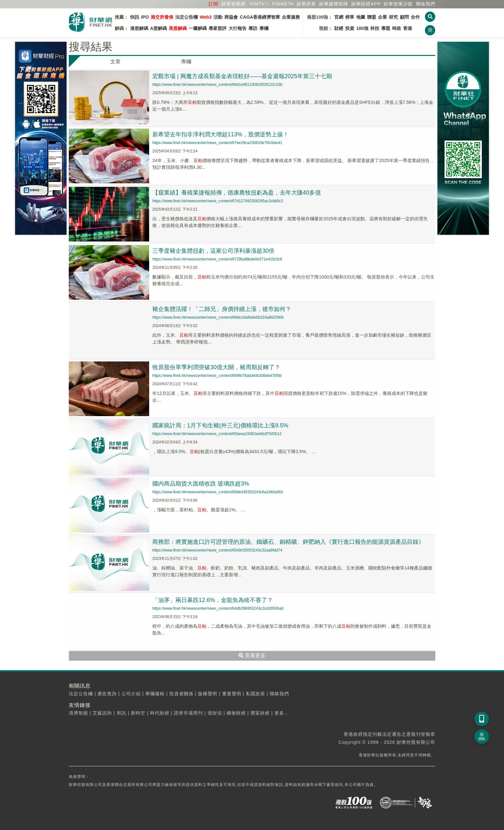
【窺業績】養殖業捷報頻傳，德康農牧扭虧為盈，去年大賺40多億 (237, 193)
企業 (382, 17)
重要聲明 (232, 694)
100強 (362, 28)
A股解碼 (158, 28)
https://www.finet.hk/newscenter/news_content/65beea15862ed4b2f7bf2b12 (217, 434)
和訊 (122, 713)
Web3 (206, 17)
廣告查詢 (107, 694)
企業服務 (291, 17)
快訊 (135, 17)
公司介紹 (131, 694)
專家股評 (218, 28)
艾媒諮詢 (102, 713)
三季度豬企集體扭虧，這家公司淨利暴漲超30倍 (213, 251)
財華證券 (306, 4)
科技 (375, 28)
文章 (115, 62)
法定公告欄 (186, 17)
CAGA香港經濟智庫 (260, 17)
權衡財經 (236, 713)
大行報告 (238, 28)
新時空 (138, 713)
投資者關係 (181, 694)
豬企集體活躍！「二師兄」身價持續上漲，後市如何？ (222, 309)
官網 (339, 17)
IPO (145, 17)
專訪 (253, 28)
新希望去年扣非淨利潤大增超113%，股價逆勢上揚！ (221, 134)
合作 (415, 17)
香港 (408, 28)
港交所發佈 (162, 17)
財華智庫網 (234, 4)
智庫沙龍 (398, 4)
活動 (218, 17)
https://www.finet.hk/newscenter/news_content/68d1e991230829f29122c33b (217, 85)
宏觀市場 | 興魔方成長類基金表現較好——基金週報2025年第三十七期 (242, 76)
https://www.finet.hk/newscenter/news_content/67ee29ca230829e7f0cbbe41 (217, 143)
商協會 (231, 17)
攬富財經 (260, 713)
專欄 (264, 28)
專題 (386, 28)
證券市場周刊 (188, 713)
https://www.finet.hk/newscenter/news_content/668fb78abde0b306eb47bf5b (217, 376)
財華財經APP (366, 4)
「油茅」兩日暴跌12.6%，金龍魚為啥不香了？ (213, 600)
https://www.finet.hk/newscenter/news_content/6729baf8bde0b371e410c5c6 (217, 259)
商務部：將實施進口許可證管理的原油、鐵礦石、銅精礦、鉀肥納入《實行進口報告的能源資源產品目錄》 (288, 542)
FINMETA (283, 4)
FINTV (258, 4)
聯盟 (372, 17)
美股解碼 (178, 28)
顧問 (404, 17)
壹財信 (215, 713)
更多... (282, 713)
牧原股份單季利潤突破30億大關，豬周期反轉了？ (216, 367)
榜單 (350, 17)
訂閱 (213, 4)
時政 (397, 28)
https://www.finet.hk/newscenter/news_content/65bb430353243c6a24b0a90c (218, 492)
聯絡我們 (426, 4)
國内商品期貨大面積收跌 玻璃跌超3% (201, 484)
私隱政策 (256, 694)
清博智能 (78, 713)
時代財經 (160, 713)
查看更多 (252, 656)
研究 (393, 17)
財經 (339, 28)
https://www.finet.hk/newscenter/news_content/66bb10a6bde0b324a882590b (218, 317)
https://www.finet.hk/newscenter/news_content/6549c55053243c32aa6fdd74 (217, 550)
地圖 (361, 17)
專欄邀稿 (155, 694)
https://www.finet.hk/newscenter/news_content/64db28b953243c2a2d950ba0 (218, 608)
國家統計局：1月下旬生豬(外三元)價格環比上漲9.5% (220, 425)
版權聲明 (208, 694)
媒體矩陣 (334, 4)
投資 (350, 28)
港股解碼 (139, 28)
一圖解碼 (198, 28)
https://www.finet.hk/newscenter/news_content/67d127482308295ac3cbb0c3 (218, 201)
